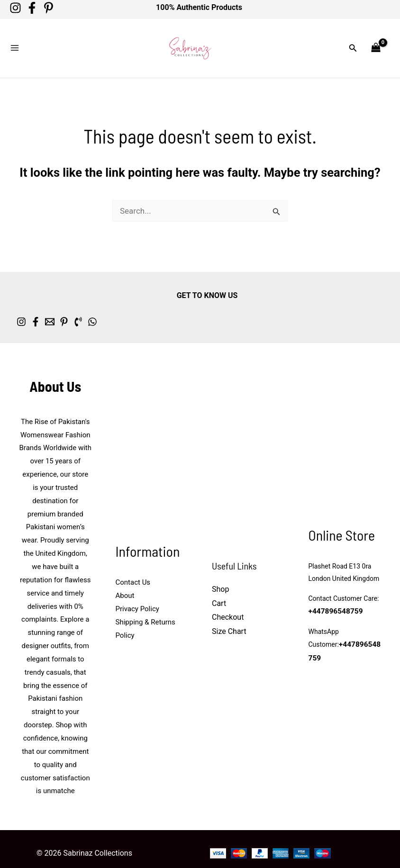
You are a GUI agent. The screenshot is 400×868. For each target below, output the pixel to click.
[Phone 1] (126, 308)
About (125, 583)
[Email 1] (73, 308)
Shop (220, 576)
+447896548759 (333, 599)
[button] (353, 41)
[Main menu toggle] (15, 42)
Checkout (228, 604)
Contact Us (133, 570)
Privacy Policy (137, 596)
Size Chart (229, 619)
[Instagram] (15, 8)
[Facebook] (37, 8)
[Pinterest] (58, 8)
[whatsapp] (152, 308)
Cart (219, 590)
